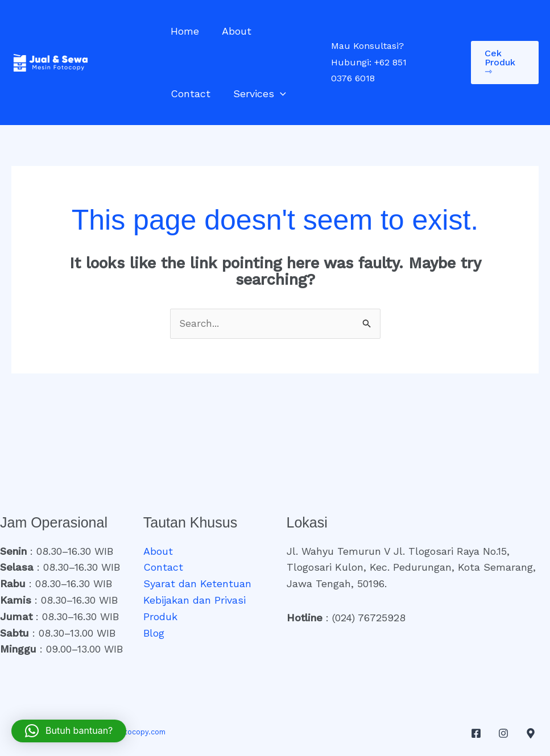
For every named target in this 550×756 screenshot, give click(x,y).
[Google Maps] (531, 734)
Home (184, 31)
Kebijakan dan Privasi (195, 601)
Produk (160, 617)
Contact (288, 31)
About (233, 31)
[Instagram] (503, 734)
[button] (216, 94)
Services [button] (196, 94)
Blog (154, 634)
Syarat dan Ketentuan (197, 584)
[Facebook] (476, 734)
